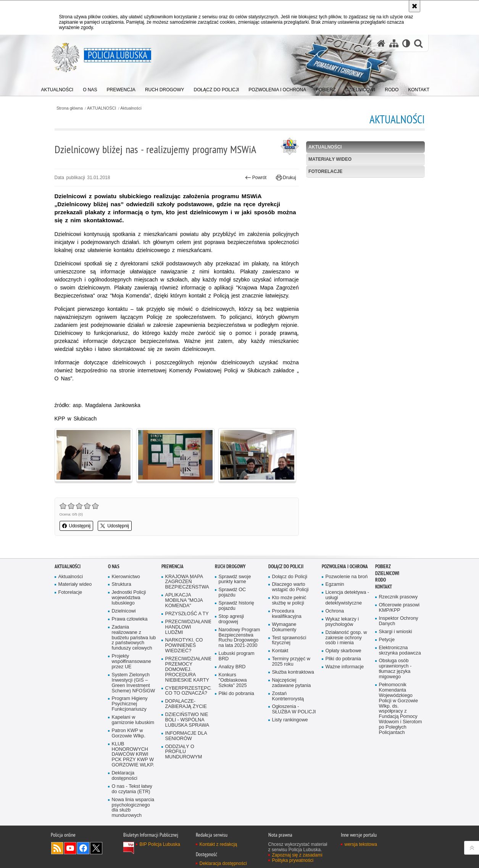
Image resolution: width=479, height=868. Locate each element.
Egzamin (335, 584)
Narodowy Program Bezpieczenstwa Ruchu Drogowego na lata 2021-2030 (240, 638)
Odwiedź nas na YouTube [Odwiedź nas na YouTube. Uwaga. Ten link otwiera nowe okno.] (70, 848)
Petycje (387, 640)
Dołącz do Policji (286, 567)
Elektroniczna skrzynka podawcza (400, 651)
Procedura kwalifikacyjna (287, 614)
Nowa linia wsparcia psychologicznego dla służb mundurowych (133, 808)
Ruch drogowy (230, 567)
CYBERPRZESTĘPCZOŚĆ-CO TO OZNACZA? (187, 691)
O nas (114, 567)
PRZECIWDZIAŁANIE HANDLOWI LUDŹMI (187, 627)
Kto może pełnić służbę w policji (289, 600)
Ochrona (335, 611)
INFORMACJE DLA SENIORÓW (186, 736)
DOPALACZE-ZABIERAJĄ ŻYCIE (186, 704)
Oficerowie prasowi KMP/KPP (399, 608)
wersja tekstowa (361, 844)
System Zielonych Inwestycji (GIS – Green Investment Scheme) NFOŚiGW (134, 683)
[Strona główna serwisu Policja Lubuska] (381, 43)
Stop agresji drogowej (231, 619)
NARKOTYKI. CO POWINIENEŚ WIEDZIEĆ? (184, 646)
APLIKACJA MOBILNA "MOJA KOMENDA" (184, 600)
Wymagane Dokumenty (284, 627)
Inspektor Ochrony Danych (399, 621)
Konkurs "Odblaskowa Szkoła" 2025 (233, 680)
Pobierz (383, 567)
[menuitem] (57, 88)
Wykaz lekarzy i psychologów (342, 622)
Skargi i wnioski (396, 632)
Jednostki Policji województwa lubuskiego (129, 598)
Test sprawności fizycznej (289, 641)
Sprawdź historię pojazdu (236, 606)
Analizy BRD (232, 667)
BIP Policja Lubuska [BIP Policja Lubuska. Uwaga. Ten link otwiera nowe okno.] (160, 844)
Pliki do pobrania (236, 694)
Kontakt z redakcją (219, 844)
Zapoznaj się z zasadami (297, 855)
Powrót (256, 178)
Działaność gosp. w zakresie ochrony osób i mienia (346, 638)
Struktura (122, 584)
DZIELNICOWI (387, 573)
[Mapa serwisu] (394, 43)
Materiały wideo (330, 159)
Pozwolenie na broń (347, 577)
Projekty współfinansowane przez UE (131, 662)
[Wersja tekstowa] (406, 43)
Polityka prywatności (293, 860)
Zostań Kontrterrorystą (288, 696)
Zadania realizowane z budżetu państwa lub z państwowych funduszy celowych (134, 638)
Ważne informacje (345, 667)
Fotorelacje (325, 171)
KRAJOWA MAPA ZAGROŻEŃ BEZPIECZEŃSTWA (187, 582)
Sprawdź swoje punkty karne (235, 579)
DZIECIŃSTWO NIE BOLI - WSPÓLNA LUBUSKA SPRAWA (187, 720)
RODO (381, 580)
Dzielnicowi (124, 611)
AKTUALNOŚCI (102, 108)
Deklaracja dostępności (125, 776)
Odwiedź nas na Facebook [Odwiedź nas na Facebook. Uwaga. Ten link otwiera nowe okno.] (83, 848)
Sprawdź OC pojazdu (232, 592)
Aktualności (131, 108)
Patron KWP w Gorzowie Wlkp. (129, 733)
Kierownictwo (126, 577)
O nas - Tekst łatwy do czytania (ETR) (132, 789)
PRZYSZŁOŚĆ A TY (187, 614)
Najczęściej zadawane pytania (292, 683)
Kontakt (280, 651)
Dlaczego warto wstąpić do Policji (290, 587)
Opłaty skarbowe (344, 651)
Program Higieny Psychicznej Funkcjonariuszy (130, 704)
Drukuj (286, 178)
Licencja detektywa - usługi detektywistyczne (347, 598)
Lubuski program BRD (237, 656)
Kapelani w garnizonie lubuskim (133, 720)
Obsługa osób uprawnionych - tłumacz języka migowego (395, 669)
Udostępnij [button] (77, 526)
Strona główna (70, 108)
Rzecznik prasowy (398, 597)
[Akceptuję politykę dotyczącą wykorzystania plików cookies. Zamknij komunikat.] (414, 6)
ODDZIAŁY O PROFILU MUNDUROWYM (184, 752)
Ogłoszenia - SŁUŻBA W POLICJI (294, 709)
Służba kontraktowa (293, 672)
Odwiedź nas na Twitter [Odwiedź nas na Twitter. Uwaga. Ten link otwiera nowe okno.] (96, 848)
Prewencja (173, 567)
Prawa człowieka (130, 619)
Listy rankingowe (290, 720)
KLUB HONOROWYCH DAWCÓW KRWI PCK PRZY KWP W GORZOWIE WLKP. (133, 755)
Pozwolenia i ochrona (345, 567)
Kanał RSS (57, 848)
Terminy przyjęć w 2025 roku (291, 662)
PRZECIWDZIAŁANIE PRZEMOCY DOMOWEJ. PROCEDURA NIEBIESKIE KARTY (187, 670)
